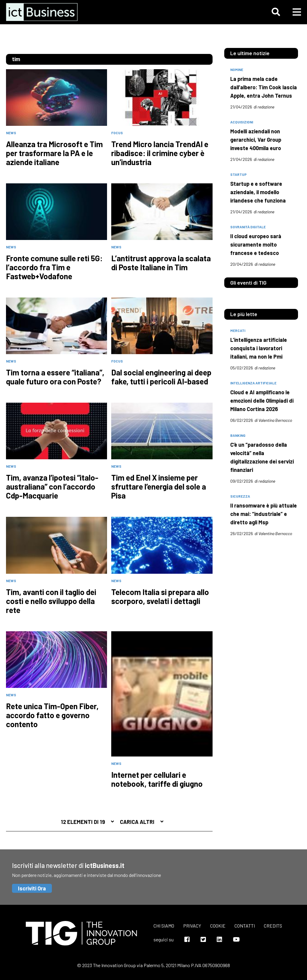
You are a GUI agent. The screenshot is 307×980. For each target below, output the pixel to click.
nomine (237, 70)
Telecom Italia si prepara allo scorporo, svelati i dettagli (160, 597)
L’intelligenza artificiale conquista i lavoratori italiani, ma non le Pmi (259, 348)
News (11, 133)
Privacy (192, 926)
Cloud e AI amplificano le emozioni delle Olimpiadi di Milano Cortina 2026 (262, 401)
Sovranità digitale (248, 227)
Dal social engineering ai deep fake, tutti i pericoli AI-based (161, 377)
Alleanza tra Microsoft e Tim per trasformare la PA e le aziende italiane (54, 153)
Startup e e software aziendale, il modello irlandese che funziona (258, 192)
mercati (238, 330)
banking (238, 435)
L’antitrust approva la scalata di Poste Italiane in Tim (161, 263)
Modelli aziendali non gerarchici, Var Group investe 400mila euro (256, 140)
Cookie (218, 926)
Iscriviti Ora (32, 888)
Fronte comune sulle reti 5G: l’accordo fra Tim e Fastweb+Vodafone (54, 267)
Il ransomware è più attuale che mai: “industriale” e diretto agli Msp (264, 514)
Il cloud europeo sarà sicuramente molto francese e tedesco (256, 244)
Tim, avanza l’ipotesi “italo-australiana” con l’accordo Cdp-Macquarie (52, 487)
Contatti (245, 926)
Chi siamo (164, 926)
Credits (273, 926)
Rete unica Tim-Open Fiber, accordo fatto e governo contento (52, 715)
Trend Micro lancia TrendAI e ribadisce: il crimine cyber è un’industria (160, 153)
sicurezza (240, 496)
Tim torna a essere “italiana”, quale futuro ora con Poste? (55, 377)
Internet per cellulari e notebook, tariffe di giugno (157, 779)
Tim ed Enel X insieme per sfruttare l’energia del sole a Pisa (159, 487)
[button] (276, 12)
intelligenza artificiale (253, 383)
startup (238, 174)
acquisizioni (242, 122)
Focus (117, 133)
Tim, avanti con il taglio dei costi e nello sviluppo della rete (51, 601)
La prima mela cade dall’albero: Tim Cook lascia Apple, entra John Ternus (264, 87)
